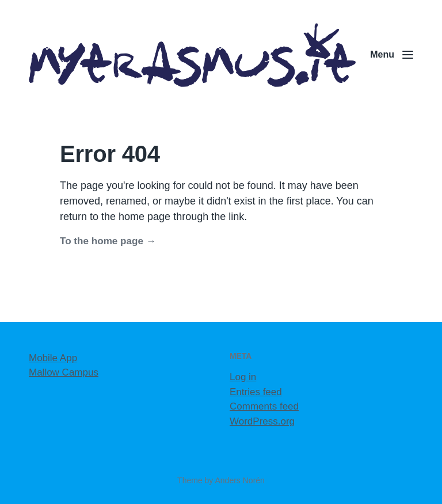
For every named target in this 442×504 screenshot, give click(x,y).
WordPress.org (262, 421)
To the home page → (108, 241)
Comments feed (264, 406)
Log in (243, 377)
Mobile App (53, 358)
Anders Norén (239, 480)
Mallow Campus (64, 372)
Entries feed (256, 392)
